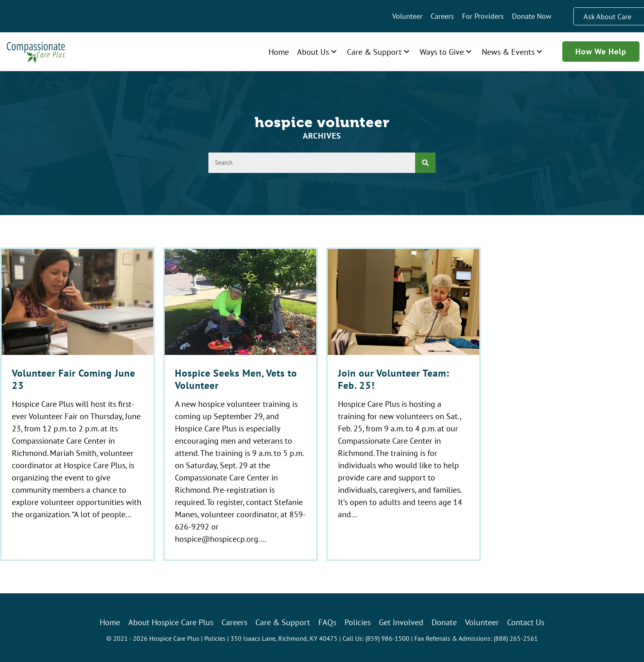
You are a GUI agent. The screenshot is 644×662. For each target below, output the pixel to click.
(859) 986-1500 (387, 638)
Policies (215, 638)
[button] (334, 52)
